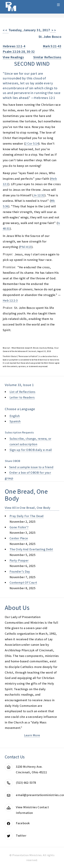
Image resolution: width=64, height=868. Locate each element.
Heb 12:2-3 (10, 300)
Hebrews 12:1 (44, 98)
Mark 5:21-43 (52, 46)
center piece (19, 538)
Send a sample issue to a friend (31, 467)
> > (53, 30)
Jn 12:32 (39, 195)
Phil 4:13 (26, 247)
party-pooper (19, 560)
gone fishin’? (19, 527)
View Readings (13, 57)
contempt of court (23, 582)
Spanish (15, 421)
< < (6, 30)
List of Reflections (22, 392)
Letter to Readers (22, 397)
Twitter (21, 836)
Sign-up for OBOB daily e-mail (31, 450)
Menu (58, 5)
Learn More (32, 735)
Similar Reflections (47, 57)
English (15, 416)
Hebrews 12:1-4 (14, 46)
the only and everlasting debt (31, 549)
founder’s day (20, 571)
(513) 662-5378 (26, 783)
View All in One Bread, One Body (28, 508)
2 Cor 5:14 (32, 143)
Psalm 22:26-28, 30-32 (19, 52)
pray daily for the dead (27, 516)
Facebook (23, 823)
